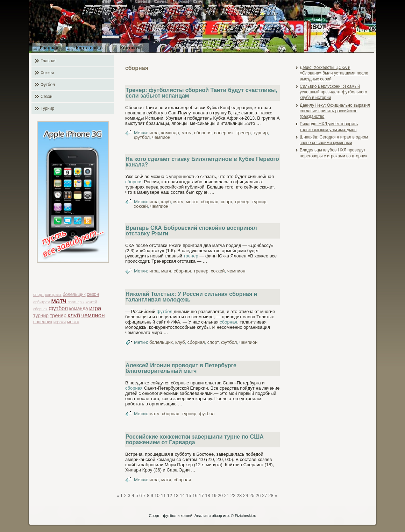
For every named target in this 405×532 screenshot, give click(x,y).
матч (59, 301)
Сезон (47, 97)
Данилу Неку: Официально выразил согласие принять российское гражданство (335, 111)
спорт (38, 294)
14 (182, 495)
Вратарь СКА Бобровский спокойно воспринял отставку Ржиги (191, 231)
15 (189, 495)
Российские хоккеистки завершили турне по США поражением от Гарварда (195, 439)
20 (220, 495)
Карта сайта (89, 48)
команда (78, 309)
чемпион (93, 315)
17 (201, 495)
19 (214, 495)
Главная (49, 48)
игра (95, 308)
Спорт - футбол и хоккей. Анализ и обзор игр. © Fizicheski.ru (202, 516)
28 (271, 495)
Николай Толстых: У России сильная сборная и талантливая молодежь (191, 297)
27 (264, 495)
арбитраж (42, 302)
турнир (41, 316)
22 (233, 495)
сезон (93, 294)
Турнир (47, 108)
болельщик (74, 294)
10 (157, 495)
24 (246, 495)
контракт (53, 294)
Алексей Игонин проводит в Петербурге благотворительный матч (181, 368)
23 (239, 495)
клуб (74, 315)
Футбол (48, 85)
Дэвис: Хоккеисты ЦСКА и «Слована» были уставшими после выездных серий (334, 73)
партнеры (76, 302)
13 (176, 495)
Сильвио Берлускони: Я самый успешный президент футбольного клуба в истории (333, 92)
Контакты (131, 48)
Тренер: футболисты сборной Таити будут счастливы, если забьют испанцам (201, 93)
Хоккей (47, 73)
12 (170, 495)
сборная (40, 309)
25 (252, 495)
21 (227, 495)
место (73, 322)
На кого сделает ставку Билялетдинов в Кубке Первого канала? (202, 162)
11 (163, 495)
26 (258, 495)
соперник (43, 322)
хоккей (91, 302)
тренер (58, 315)
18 (207, 495)
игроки (60, 322)
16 (195, 495)
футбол (58, 308)
